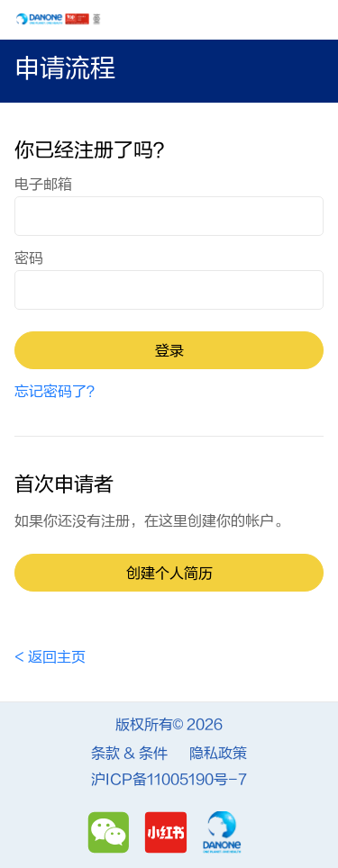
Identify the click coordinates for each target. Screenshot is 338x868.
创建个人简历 (169, 574)
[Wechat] (111, 832)
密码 (29, 258)
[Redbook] (169, 832)
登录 (169, 351)
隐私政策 (218, 754)
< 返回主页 (50, 657)
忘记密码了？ (58, 392)
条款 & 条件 (129, 754)
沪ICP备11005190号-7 (169, 780)
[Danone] (222, 832)
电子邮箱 (43, 185)
